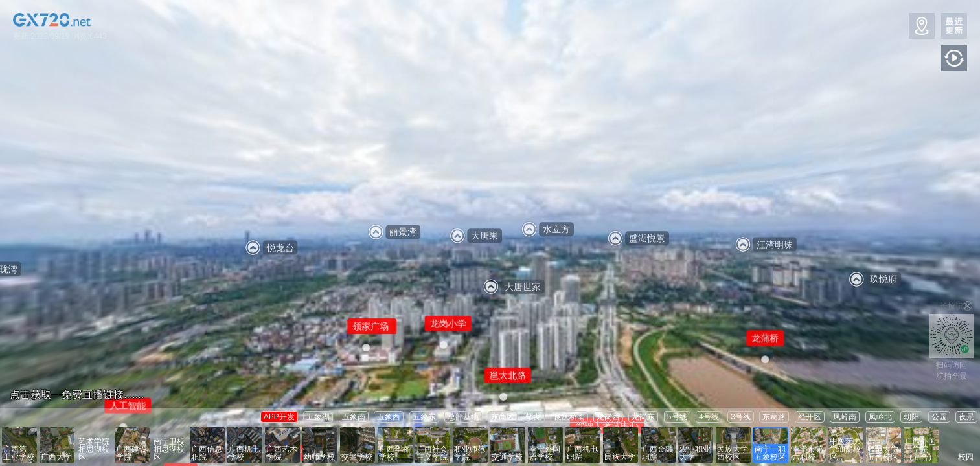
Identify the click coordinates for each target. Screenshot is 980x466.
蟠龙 (534, 417)
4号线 (709, 417)
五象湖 (318, 417)
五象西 (389, 417)
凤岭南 (845, 417)
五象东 (424, 417)
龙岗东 (643, 417)
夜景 (966, 417)
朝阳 (911, 417)
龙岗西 (608, 417)
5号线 (677, 417)
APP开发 (279, 417)
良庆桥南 (569, 417)
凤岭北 (880, 417)
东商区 (503, 417)
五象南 (354, 417)
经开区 (810, 417)
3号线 (741, 417)
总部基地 (463, 417)
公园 (939, 417)
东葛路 (774, 417)
